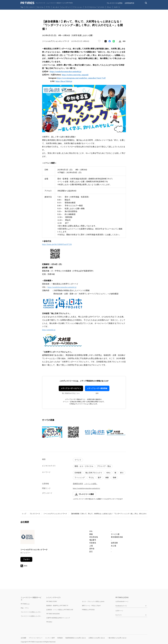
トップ (24, 514)
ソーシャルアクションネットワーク (55, 514)
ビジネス (101, 7)
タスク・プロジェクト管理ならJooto (93, 601)
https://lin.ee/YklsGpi (64, 81)
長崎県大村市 (78, 484)
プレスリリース (35, 514)
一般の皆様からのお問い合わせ (117, 638)
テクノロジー (30, 7)
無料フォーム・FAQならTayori (91, 606)
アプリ (48, 7)
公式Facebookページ (122, 601)
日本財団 (78, 473)
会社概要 (23, 638)
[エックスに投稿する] (106, 41)
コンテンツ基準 (50, 638)
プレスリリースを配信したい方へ (31, 616)
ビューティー (66, 7)
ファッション (78, 7)
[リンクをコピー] (124, 41)
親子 (100, 478)
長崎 (114, 478)
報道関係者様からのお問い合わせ (76, 638)
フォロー (26, 559)
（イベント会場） (91, 484)
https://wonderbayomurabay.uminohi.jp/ (66, 72)
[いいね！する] (99, 41)
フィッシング (80, 478)
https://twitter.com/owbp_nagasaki (75, 75)
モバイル (40, 7)
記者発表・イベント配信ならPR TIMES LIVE (60, 610)
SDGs (108, 473)
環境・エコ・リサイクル (84, 466)
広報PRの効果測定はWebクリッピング (58, 618)
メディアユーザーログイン (71, 388)
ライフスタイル (90, 7)
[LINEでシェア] (114, 41)
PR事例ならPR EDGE (88, 610)
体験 (107, 478)
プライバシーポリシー (36, 638)
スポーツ (117, 7)
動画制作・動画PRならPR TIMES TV (57, 606)
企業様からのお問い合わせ (97, 638)
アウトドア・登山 (104, 466)
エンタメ (56, 7)
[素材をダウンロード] (120, 41)
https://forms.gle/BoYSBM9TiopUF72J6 (57, 244)
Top (22, 7)
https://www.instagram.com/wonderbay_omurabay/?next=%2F (81, 78)
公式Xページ (119, 611)
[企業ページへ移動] (27, 538)
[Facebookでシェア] (110, 41)
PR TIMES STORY (52, 601)
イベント (78, 460)
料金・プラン (25, 608)
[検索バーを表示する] (146, 3)
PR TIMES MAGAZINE (53, 614)
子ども (91, 478)
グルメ (109, 7)
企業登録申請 (129, 3)
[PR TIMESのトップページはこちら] (47, 3)
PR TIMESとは (25, 604)
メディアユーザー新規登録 (97, 388)
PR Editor (49, 622)
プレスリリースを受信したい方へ (31, 612)
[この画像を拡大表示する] (52, 432)
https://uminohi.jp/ (49, 330)
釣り (122, 473)
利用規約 (60, 638)
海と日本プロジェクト (94, 473)
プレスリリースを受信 (114, 3)
